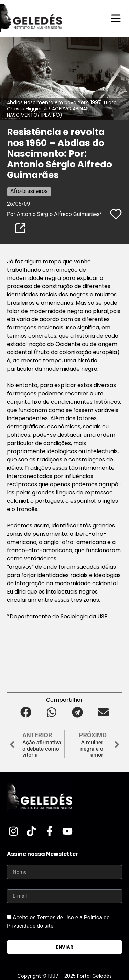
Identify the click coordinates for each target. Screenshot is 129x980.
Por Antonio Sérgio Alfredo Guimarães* (55, 214)
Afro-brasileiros (29, 191)
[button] (26, 712)
